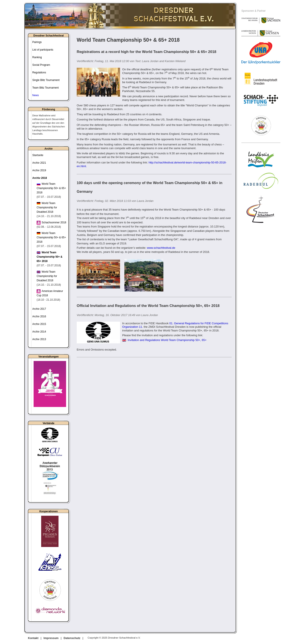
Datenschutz (72, 638)
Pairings (37, 42)
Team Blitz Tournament (46, 88)
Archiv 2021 (39, 163)
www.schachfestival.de (161, 248)
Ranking (37, 57)
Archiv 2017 (39, 309)
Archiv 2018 (40, 178)
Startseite (38, 155)
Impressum (51, 638)
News (36, 95)
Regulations (39, 72)
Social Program (41, 65)
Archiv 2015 (39, 324)
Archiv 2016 (39, 316)
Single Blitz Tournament (46, 80)
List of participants (43, 50)
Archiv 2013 (39, 339)
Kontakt (33, 638)
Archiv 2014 (39, 332)
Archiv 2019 (39, 170)
